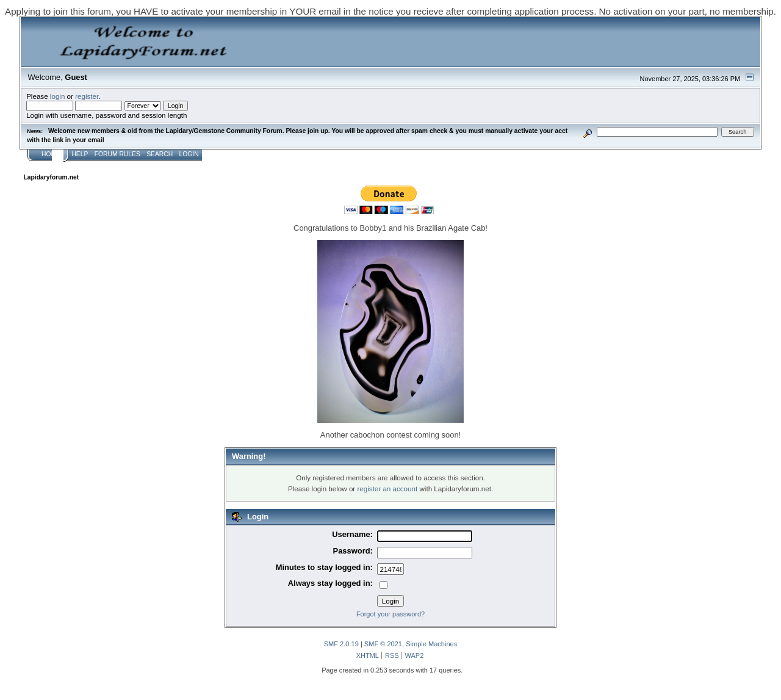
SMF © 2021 (383, 644)
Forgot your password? (390, 614)
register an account (387, 489)
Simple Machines (431, 644)
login (58, 96)
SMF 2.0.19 (341, 644)
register (87, 96)
